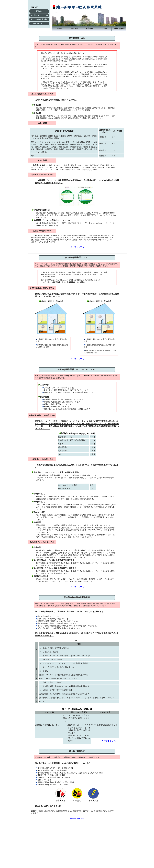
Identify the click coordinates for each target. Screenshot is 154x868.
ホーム (60, 28)
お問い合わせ (119, 28)
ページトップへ (77, 247)
